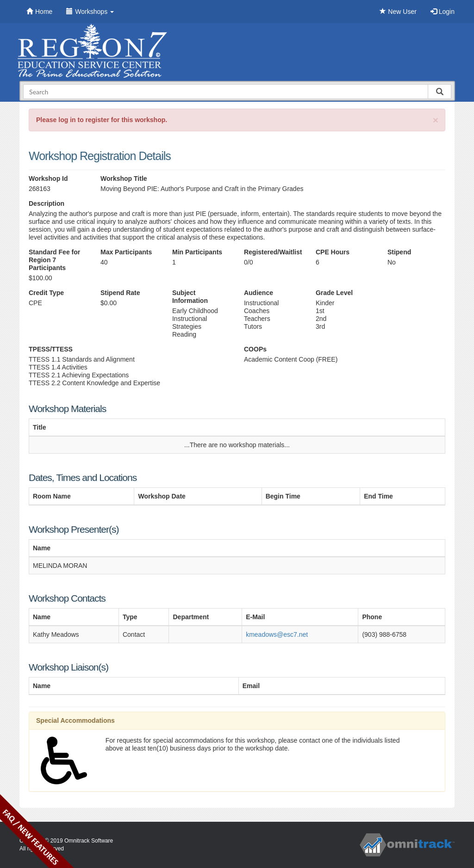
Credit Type (46, 293)
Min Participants (197, 252)
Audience (259, 293)
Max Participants (126, 252)
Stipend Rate (120, 293)
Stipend (399, 252)
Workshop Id (48, 179)
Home (39, 12)
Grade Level (334, 293)
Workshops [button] (90, 12)
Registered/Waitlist (273, 252)
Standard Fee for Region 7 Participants (54, 260)
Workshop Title (124, 179)
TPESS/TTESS (51, 349)
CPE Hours (333, 252)
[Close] (436, 120)
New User (398, 12)
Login (443, 12)
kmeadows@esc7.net (277, 634)
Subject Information (190, 297)
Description (47, 203)
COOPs (255, 349)
